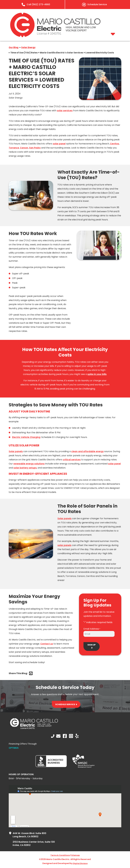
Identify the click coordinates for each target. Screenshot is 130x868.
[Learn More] (36, 5)
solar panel (59, 144)
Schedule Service (65, 705)
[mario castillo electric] (55, 36)
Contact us (47, 644)
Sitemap (76, 856)
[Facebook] (31, 674)
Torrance (14, 148)
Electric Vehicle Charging (26, 438)
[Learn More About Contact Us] (58, 737)
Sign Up (92, 646)
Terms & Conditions (60, 856)
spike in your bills (97, 375)
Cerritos (115, 144)
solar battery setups (32, 468)
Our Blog (14, 48)
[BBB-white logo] (51, 767)
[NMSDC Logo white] (84, 768)
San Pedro (36, 148)
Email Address (92, 629)
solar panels (65, 546)
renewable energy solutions (29, 464)
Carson (25, 148)
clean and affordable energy (88, 452)
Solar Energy (29, 48)
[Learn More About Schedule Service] (94, 5)
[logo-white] (34, 729)
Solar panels (16, 452)
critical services (72, 460)
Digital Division (80, 864)
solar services (65, 111)
